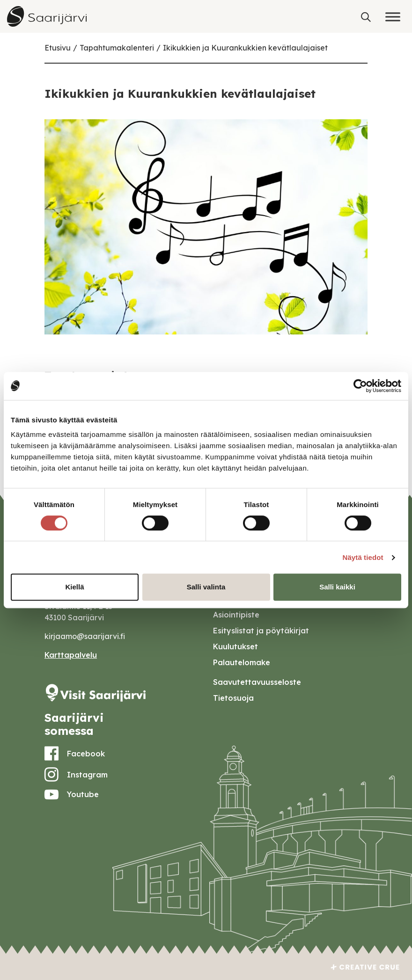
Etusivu (58, 48)
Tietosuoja (233, 698)
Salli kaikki (337, 587)
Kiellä (74, 587)
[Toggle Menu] (393, 17)
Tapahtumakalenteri (117, 48)
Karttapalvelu (71, 655)
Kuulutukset (235, 646)
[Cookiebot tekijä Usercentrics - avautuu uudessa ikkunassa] (360, 386)
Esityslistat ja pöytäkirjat (261, 631)
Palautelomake (242, 662)
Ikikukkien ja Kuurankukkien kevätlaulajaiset (245, 48)
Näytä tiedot (363, 557)
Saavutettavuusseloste (257, 682)
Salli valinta (206, 587)
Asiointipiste (236, 615)
